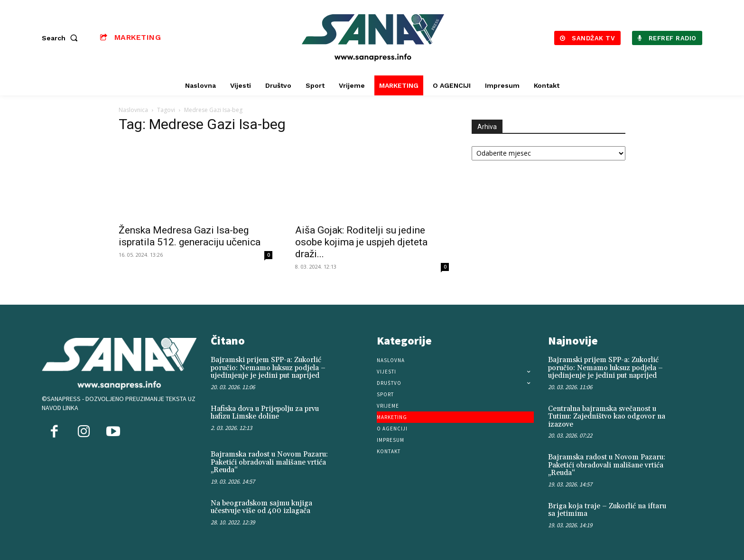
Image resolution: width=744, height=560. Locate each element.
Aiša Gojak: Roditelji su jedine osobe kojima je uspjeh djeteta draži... (361, 242)
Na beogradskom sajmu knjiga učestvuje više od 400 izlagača (261, 507)
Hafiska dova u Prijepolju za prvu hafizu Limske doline (265, 413)
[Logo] (373, 38)
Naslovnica (133, 110)
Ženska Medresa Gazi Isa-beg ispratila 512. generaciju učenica (190, 236)
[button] (62, 38)
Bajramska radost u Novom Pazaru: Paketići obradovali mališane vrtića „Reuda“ (269, 462)
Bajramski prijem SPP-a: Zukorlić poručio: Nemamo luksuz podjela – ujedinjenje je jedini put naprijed (268, 368)
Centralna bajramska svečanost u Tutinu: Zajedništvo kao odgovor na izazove (607, 417)
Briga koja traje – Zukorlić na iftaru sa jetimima (607, 510)
